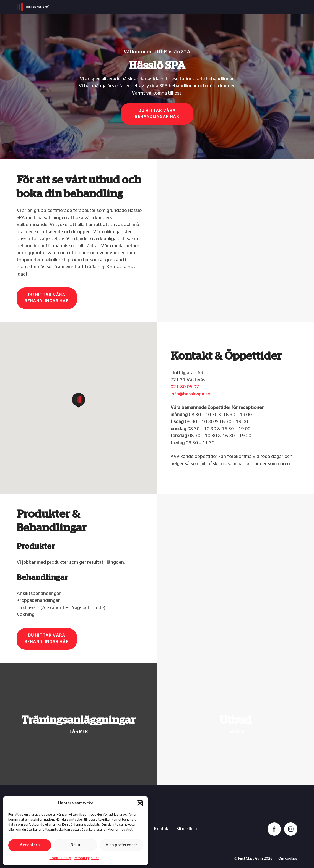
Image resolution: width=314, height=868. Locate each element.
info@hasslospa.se (190, 394)
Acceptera (30, 845)
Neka (75, 845)
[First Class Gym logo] (33, 7)
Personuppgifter (86, 858)
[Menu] (294, 7)
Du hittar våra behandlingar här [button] (157, 114)
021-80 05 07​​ (185, 387)
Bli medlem (187, 829)
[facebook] (274, 829)
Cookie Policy (60, 858)
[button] (140, 803)
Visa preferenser (121, 845)
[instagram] (291, 829)
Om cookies (288, 859)
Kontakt (162, 829)
